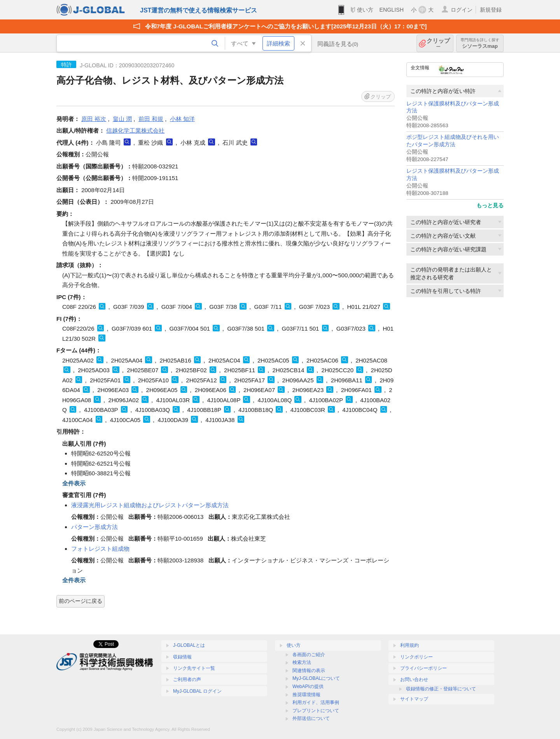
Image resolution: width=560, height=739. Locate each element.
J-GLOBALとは (189, 645)
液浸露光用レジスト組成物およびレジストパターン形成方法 (150, 505)
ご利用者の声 (187, 679)
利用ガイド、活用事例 (316, 702)
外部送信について (311, 718)
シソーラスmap (480, 43)
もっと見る (490, 205)
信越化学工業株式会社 (135, 130)
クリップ (438, 43)
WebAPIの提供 (308, 686)
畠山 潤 (122, 119)
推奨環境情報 (306, 695)
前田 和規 (151, 119)
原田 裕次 (94, 119)
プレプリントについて (316, 711)
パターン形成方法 (94, 527)
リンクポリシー (416, 657)
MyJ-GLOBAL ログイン (197, 691)
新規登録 (491, 10)
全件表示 (74, 483)
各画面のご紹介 (309, 655)
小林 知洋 (182, 119)
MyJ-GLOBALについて (316, 678)
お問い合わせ (414, 679)
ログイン (462, 10)
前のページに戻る (80, 601)
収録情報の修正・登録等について (441, 689)
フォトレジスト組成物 (100, 549)
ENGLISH (391, 10)
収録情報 (182, 657)
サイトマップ (414, 699)
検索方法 (302, 662)
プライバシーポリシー (423, 668)
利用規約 (409, 645)
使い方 (365, 10)
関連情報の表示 (309, 671)
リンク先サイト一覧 (194, 668)
